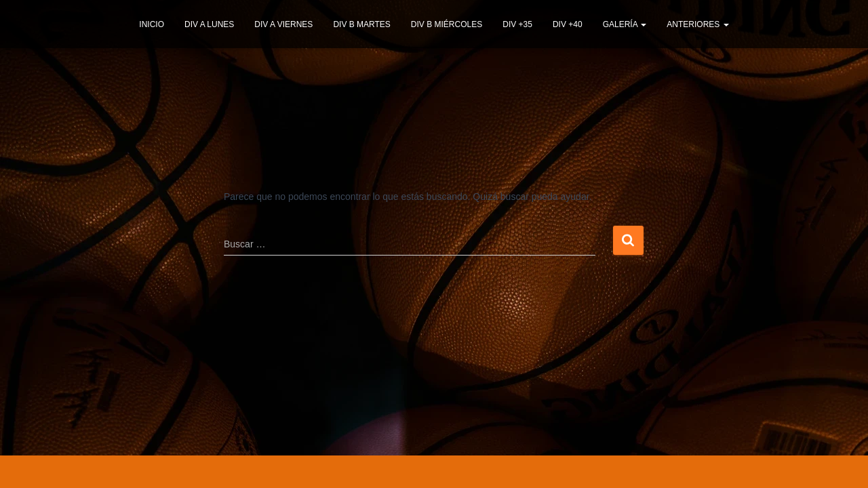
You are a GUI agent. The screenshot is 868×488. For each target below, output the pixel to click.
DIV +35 (517, 24)
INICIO (152, 24)
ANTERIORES (697, 24)
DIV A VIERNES (283, 24)
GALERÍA (625, 24)
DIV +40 (568, 24)
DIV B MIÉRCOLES (447, 24)
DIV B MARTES (361, 24)
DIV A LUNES (209, 24)
